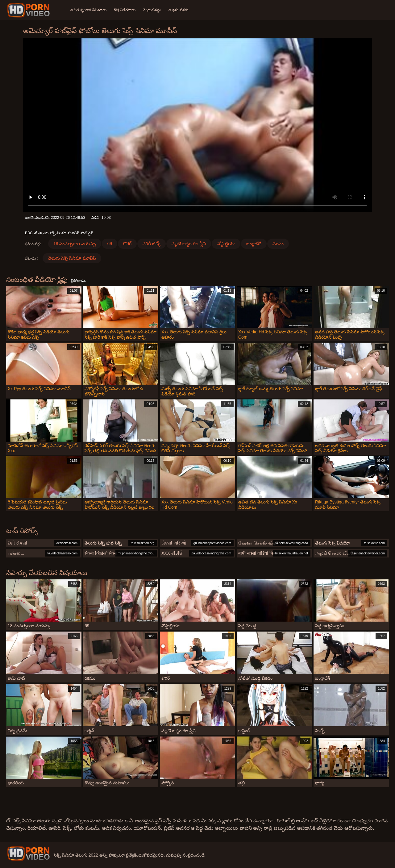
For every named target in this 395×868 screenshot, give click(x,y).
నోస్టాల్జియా (226, 244)
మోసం (278, 244)
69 (110, 244)
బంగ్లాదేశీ (254, 244)
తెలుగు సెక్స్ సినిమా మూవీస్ (72, 258)
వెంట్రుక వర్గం (152, 10)
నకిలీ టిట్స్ (152, 244)
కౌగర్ (127, 244)
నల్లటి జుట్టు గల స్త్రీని (189, 244)
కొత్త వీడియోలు (125, 10)
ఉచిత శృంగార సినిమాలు (88, 10)
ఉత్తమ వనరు (178, 10)
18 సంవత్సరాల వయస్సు (75, 244)
